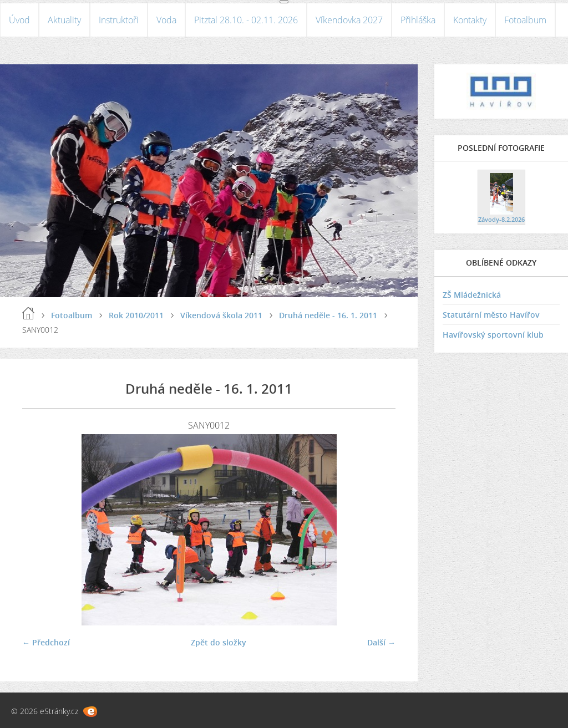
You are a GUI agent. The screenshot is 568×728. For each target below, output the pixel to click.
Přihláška (418, 20)
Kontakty (470, 20)
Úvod (19, 20)
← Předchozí (46, 642)
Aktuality (64, 20)
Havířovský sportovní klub (493, 335)
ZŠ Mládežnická (472, 295)
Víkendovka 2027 (349, 20)
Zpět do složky (219, 642)
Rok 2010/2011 (136, 315)
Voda (166, 20)
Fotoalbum (525, 20)
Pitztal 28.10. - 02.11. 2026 (246, 20)
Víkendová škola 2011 (221, 315)
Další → (381, 642)
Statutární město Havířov (491, 315)
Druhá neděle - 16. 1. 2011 (328, 315)
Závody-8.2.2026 (501, 219)
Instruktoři (119, 20)
